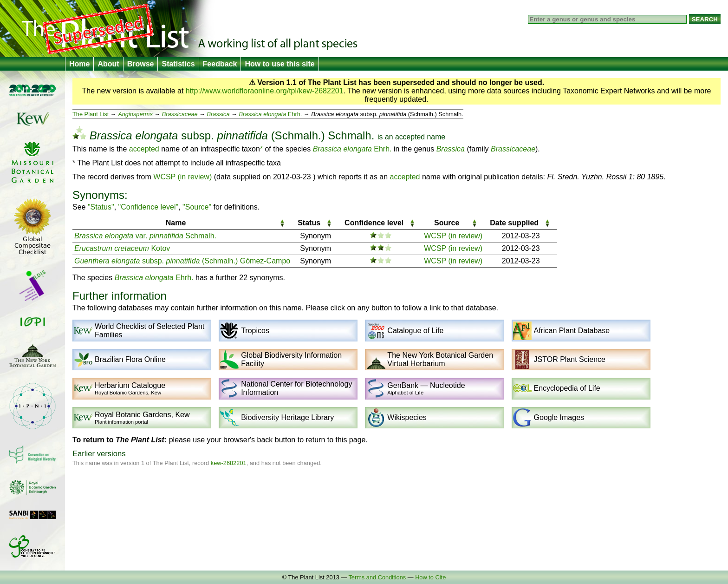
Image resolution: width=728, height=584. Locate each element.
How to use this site (279, 64)
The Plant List (91, 114)
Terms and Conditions (377, 577)
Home (79, 64)
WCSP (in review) (182, 177)
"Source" (197, 207)
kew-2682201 (229, 463)
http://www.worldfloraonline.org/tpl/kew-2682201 (265, 91)
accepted (410, 137)
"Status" (101, 207)
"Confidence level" (149, 207)
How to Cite (430, 577)
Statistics (178, 64)
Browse (141, 64)
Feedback (220, 64)
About (108, 64)
